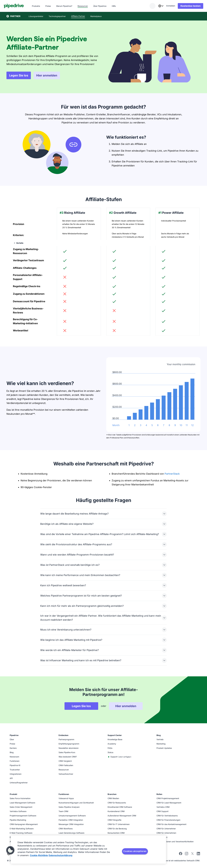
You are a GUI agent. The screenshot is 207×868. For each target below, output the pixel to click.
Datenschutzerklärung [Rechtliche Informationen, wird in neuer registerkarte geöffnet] (60, 855)
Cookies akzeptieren (135, 851)
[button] (10, 850)
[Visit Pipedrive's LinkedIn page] (198, 854)
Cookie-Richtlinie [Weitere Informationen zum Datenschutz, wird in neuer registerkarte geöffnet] (39, 855)
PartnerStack (172, 474)
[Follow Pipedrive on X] (192, 854)
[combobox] (158, 6)
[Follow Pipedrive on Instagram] (187, 854)
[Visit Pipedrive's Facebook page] (181, 854)
